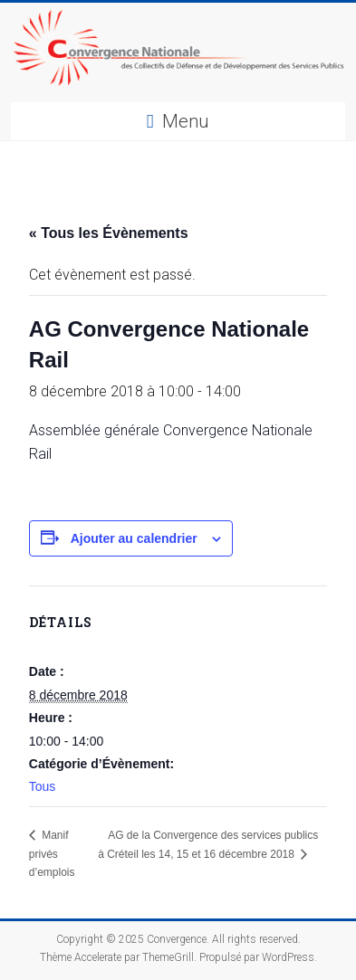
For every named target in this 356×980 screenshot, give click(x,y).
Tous (43, 786)
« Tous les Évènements (109, 233)
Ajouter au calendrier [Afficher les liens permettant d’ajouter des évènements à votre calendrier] (134, 538)
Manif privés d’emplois (52, 854)
